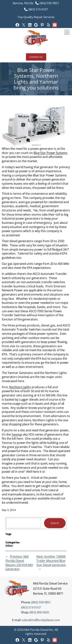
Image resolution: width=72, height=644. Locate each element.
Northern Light (19, 387)
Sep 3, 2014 (9, 510)
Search (55, 523)
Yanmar (17, 434)
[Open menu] (67, 32)
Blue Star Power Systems (51, 153)
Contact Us (36, 57)
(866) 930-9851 (49, 3)
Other (9, 545)
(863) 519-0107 (38, 9)
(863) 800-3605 (39, 612)
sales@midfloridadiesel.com (41, 620)
